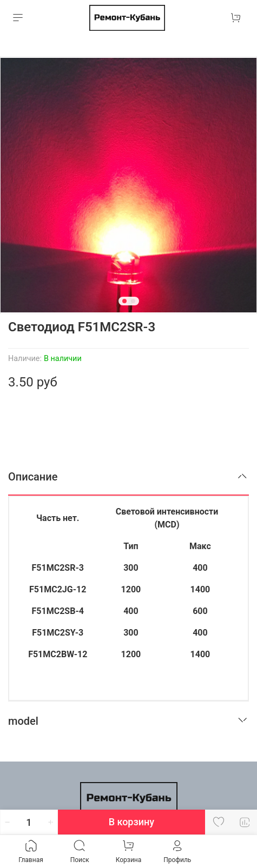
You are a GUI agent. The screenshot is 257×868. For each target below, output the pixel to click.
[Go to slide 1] (124, 301)
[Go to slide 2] (133, 301)
